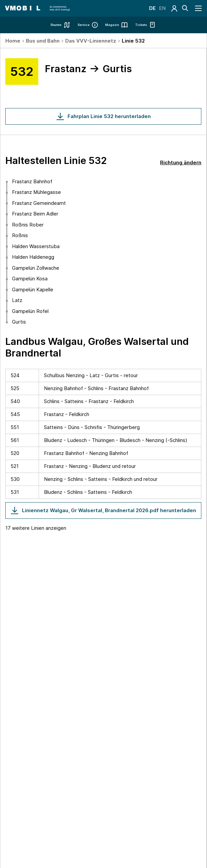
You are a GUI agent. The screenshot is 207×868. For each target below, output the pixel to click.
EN (162, 8)
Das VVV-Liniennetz (91, 41)
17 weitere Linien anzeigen (36, 528)
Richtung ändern (181, 162)
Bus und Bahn (43, 41)
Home (13, 41)
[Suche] (185, 8)
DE (152, 8)
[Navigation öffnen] (199, 8)
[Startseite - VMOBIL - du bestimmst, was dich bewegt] (37, 8)
